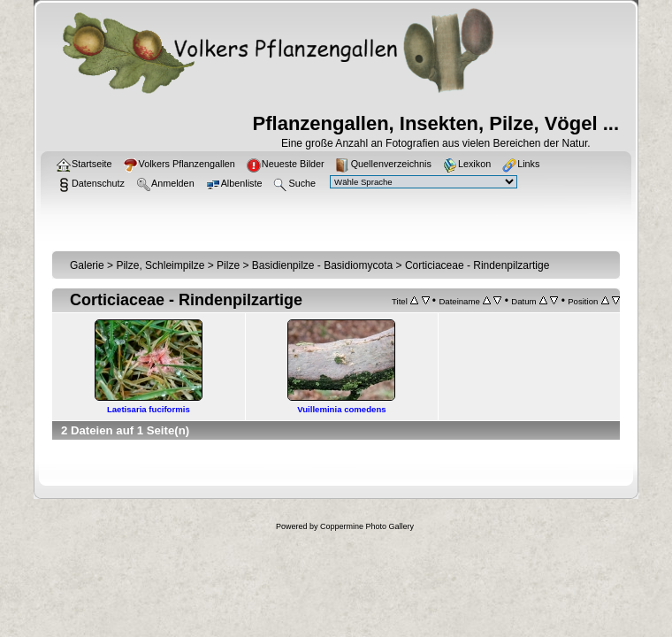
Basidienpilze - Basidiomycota (322, 265)
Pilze (228, 265)
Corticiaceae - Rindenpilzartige (477, 265)
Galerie (87, 265)
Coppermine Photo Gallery (367, 526)
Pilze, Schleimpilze (160, 265)
